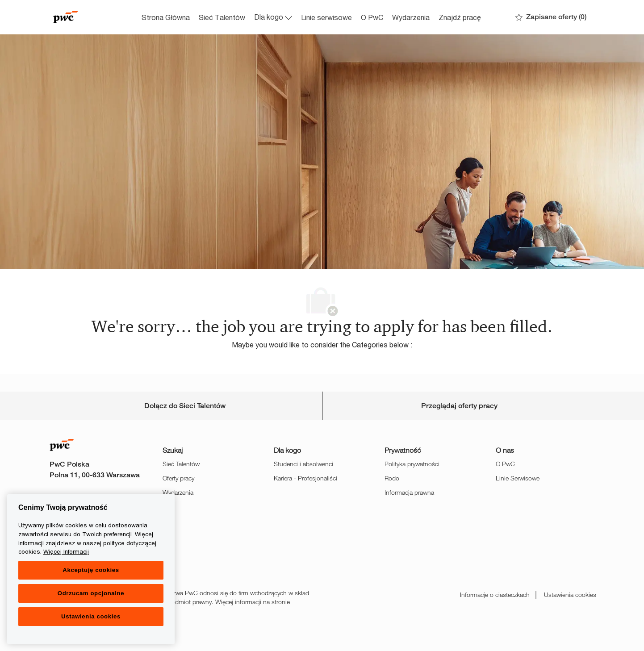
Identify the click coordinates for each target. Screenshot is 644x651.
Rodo (392, 478)
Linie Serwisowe (518, 478)
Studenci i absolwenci (303, 464)
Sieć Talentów (222, 17)
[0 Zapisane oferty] (551, 17)
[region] (91, 569)
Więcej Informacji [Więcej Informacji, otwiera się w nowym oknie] (66, 551)
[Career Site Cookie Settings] (185, 406)
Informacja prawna (409, 492)
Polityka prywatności (412, 464)
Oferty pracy (178, 478)
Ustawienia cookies (570, 595)
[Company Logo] (92, 17)
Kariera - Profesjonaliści (305, 478)
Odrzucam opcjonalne (91, 593)
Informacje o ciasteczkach (495, 595)
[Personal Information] (459, 406)
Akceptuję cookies (91, 570)
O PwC (372, 17)
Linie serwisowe (326, 17)
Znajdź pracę (460, 17)
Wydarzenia (411, 17)
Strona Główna (166, 17)
